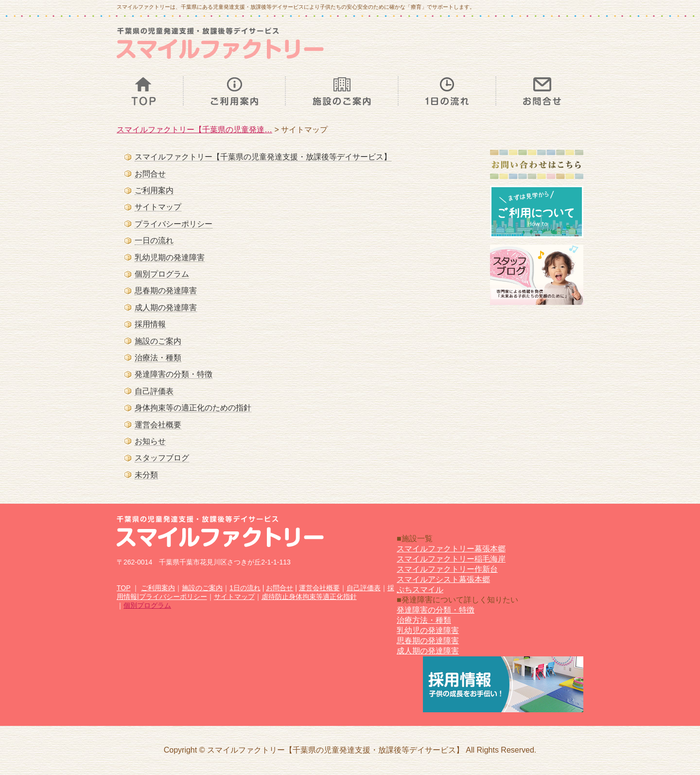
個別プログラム (162, 274)
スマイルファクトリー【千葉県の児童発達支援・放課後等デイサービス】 (263, 157)
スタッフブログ (162, 458)
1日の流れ (245, 588)
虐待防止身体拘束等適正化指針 (309, 597)
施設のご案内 (158, 341)
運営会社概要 (158, 425)
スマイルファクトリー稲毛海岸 (451, 559)
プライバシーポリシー (174, 224)
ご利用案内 (154, 190)
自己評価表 (154, 391)
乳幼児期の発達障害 (170, 257)
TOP (123, 588)
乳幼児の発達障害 (428, 630)
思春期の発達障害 (166, 291)
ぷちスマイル (420, 590)
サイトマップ (158, 207)
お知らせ (150, 441)
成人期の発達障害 (166, 308)
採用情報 (150, 324)
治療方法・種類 (424, 620)
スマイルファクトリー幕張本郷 (451, 549)
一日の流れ (154, 240)
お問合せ (150, 174)
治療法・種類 (158, 358)
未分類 (146, 475)
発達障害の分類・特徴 (174, 374)
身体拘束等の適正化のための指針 (193, 408)
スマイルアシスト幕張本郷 (443, 579)
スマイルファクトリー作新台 (447, 569)
